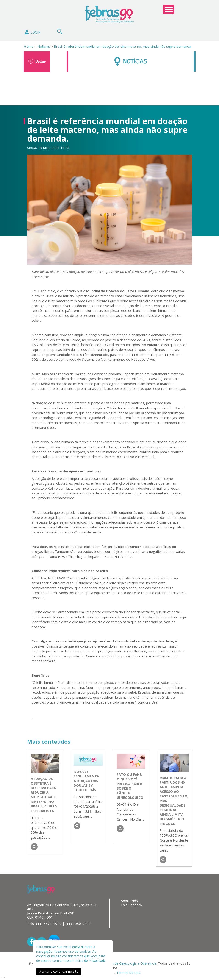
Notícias (43, 46)
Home (29, 46)
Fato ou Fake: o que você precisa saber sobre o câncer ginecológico (130, 786)
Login (32, 32)
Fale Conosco (132, 905)
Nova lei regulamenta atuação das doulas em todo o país (86, 781)
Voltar (37, 61)
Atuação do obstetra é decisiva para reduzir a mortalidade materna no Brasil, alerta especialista (44, 795)
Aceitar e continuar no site (59, 971)
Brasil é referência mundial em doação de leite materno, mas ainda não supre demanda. (123, 46)
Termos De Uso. (129, 973)
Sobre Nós (129, 901)
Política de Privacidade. (89, 961)
